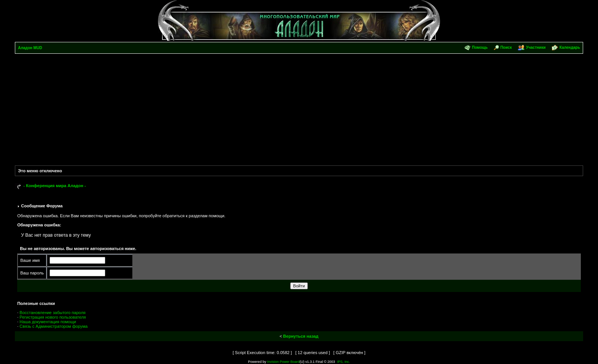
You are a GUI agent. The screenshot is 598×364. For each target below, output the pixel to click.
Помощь (480, 47)
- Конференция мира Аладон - (55, 186)
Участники (536, 47)
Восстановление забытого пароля (52, 313)
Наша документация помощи (48, 322)
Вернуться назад (301, 336)
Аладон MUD (30, 48)
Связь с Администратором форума (53, 326)
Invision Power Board (283, 362)
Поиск (506, 47)
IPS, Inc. (344, 362)
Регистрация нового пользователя (53, 317)
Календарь (570, 47)
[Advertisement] (299, 111)
